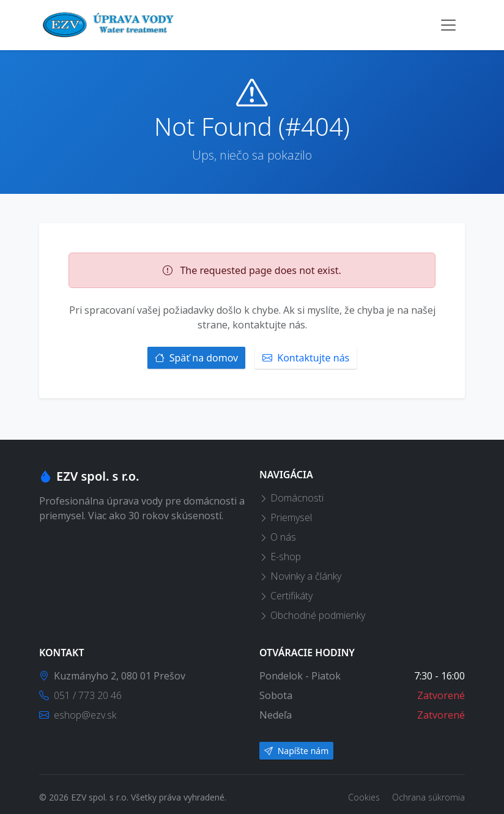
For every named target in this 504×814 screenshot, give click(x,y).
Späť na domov (197, 358)
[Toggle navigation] (448, 25)
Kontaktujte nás (306, 358)
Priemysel (286, 517)
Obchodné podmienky (312, 615)
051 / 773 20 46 (80, 695)
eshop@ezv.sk (78, 715)
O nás (278, 537)
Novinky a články (300, 576)
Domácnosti (291, 498)
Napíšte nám (296, 751)
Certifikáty (286, 596)
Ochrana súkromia (428, 797)
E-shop (280, 557)
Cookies (365, 797)
